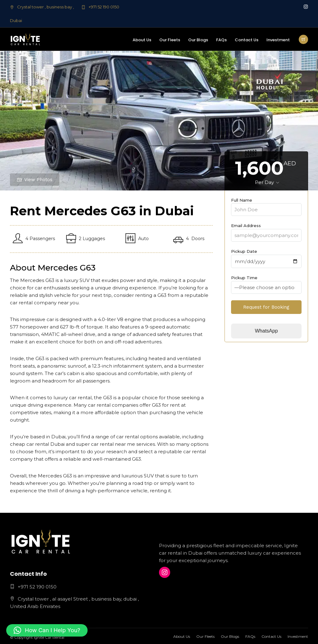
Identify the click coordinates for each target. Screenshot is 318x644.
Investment (278, 40)
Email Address (266, 230)
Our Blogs (198, 40)
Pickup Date (266, 256)
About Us (142, 40)
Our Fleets (170, 40)
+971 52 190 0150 (100, 7)
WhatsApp (266, 331)
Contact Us (247, 40)
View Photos (35, 180)
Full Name (266, 205)
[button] (47, 630)
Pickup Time (266, 283)
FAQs (221, 40)
